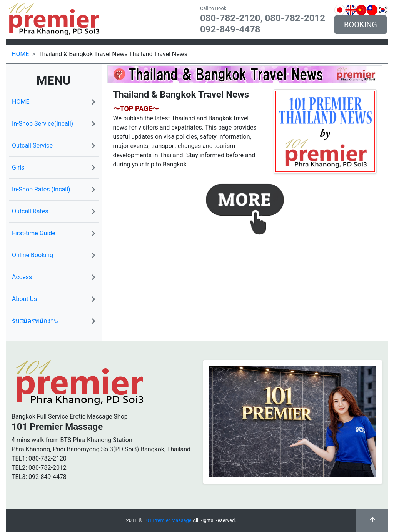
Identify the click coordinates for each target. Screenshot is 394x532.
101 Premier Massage (168, 520)
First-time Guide (54, 233)
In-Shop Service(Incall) (54, 124)
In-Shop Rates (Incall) (54, 189)
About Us (54, 299)
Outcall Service (54, 145)
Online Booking (54, 255)
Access (54, 277)
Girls (54, 167)
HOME (20, 54)
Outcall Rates (54, 211)
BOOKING (361, 25)
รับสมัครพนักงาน (54, 321)
